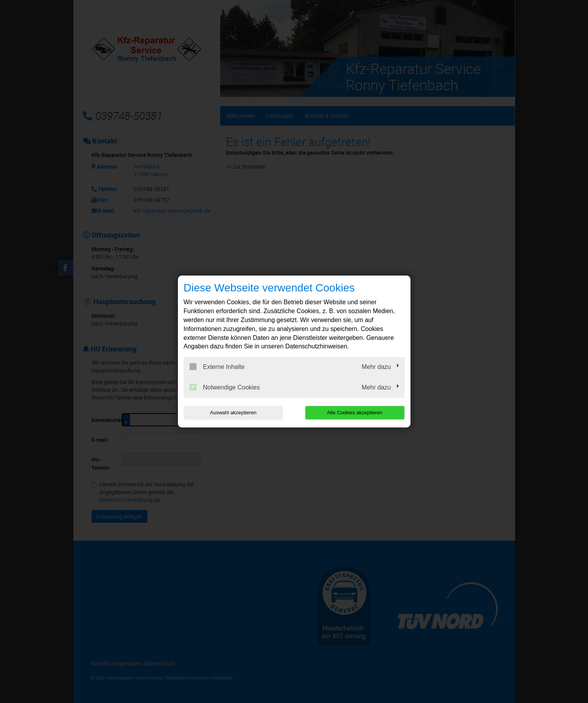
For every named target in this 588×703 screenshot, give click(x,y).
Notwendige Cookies (225, 387)
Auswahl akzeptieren (233, 413)
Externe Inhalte (217, 367)
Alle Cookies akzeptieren (355, 413)
